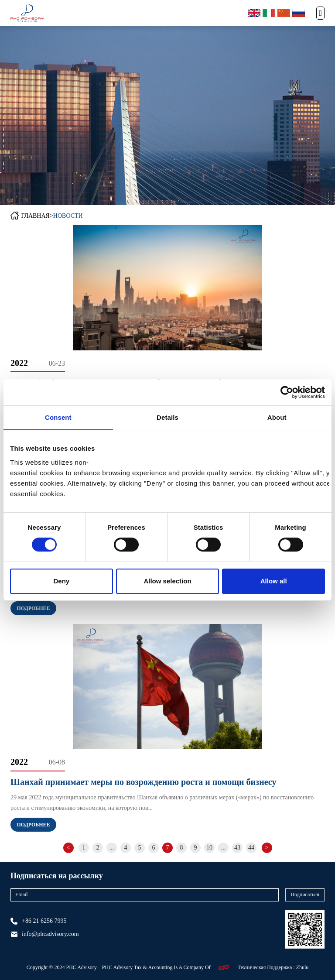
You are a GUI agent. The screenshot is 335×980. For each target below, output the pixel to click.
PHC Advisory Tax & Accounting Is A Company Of (157, 967)
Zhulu (303, 967)
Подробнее (33, 608)
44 (251, 848)
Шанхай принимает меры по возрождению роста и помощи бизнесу (143, 782)
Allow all (274, 581)
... (112, 848)
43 (237, 848)
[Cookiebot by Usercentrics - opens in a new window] (287, 392)
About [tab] (277, 417)
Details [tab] (167, 417)
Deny (61, 581)
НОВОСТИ (68, 216)
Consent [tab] (58, 417)
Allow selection (167, 581)
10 (209, 848)
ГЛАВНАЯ (35, 216)
